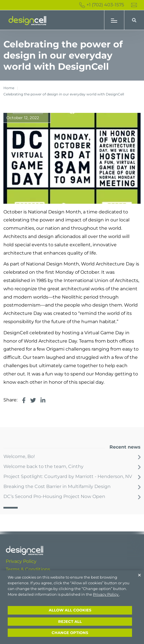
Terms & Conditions (28, 569)
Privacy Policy (21, 561)
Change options (70, 633)
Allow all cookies (70, 610)
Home (9, 88)
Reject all (70, 622)
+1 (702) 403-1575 (102, 5)
